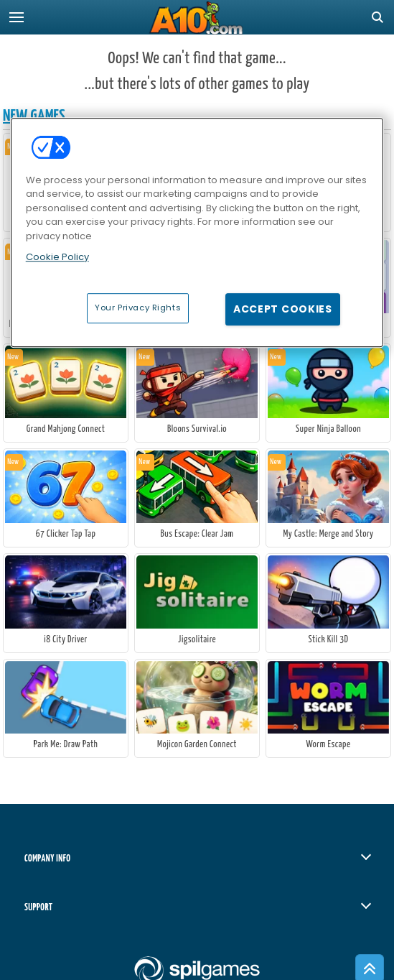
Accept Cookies (283, 309)
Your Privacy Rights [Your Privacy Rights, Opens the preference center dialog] (138, 308)
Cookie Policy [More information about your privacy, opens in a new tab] (57, 257)
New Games (34, 116)
